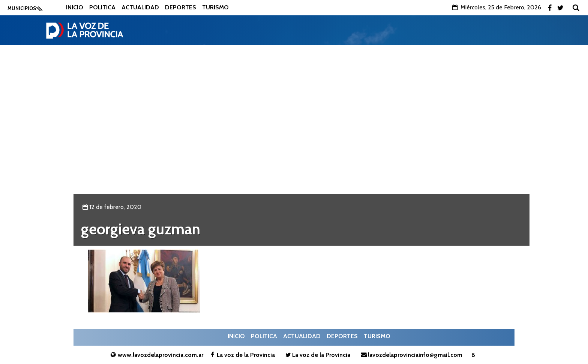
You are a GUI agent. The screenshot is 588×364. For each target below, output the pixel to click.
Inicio (75, 7)
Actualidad (140, 7)
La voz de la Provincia (242, 355)
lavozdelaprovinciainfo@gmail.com (411, 355)
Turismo (215, 7)
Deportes (181, 7)
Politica (102, 7)
